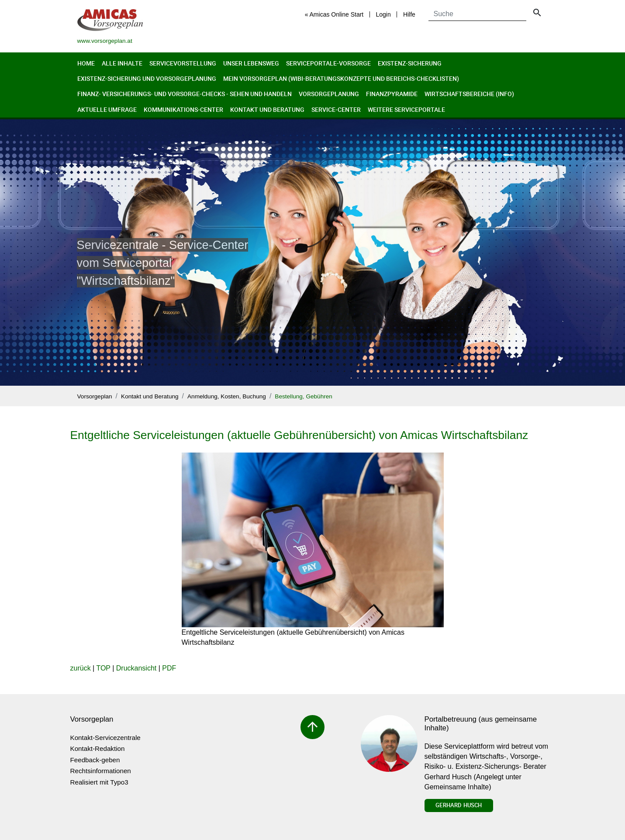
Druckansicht (136, 668)
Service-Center (336, 109)
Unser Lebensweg (251, 63)
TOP (103, 668)
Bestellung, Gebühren (304, 396)
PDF (169, 668)
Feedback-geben (95, 760)
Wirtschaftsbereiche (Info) (469, 94)
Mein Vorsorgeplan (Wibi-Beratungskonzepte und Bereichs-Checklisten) (341, 78)
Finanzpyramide (392, 94)
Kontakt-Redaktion (98, 748)
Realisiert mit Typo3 (99, 782)
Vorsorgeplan (95, 396)
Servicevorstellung (183, 63)
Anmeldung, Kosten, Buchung (227, 396)
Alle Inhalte (122, 63)
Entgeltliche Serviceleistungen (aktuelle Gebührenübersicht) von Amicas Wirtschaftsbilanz (299, 435)
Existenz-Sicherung (410, 63)
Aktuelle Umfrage (107, 109)
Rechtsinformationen (101, 771)
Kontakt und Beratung (267, 109)
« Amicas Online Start (334, 14)
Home (86, 63)
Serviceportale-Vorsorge (328, 63)
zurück (81, 668)
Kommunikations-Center (183, 109)
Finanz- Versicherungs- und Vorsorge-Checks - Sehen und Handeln (185, 94)
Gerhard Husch (459, 805)
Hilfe (409, 14)
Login (383, 14)
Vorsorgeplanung (329, 94)
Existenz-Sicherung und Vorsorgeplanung (147, 78)
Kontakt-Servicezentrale (105, 738)
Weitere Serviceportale (406, 109)
